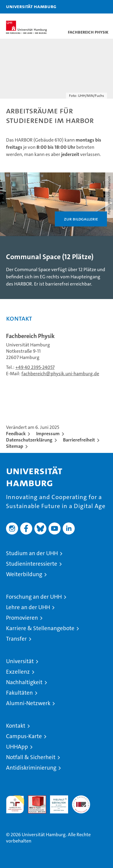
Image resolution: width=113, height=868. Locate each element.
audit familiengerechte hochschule (15, 804)
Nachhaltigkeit (24, 682)
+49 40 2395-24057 (35, 367)
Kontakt (16, 726)
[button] (89, 7)
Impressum (48, 434)
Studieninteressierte (32, 564)
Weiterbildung (24, 574)
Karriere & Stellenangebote (40, 628)
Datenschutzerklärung (29, 440)
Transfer (16, 639)
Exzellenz (18, 672)
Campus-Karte (24, 736)
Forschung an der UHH (34, 597)
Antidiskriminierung (31, 768)
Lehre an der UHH (28, 607)
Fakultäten (19, 693)
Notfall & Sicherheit (31, 757)
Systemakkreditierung (81, 799)
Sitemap (15, 446)
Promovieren (22, 618)
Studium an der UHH (32, 553)
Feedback (16, 434)
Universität (20, 661)
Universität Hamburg (31, 6)
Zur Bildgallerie (81, 219)
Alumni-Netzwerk (28, 703)
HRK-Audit (56, 802)
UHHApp (17, 747)
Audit (34, 799)
